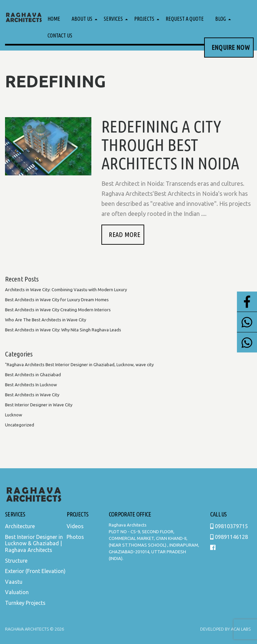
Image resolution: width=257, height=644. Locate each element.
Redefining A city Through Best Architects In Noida (170, 145)
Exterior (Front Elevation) (35, 571)
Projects (144, 19)
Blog (221, 19)
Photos (75, 537)
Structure (16, 561)
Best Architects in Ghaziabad (33, 375)
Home (54, 19)
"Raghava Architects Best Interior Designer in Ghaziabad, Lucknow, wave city (79, 365)
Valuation (17, 592)
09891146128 (229, 537)
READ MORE (124, 234)
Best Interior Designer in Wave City (39, 405)
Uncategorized (20, 425)
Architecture (20, 526)
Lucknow (14, 415)
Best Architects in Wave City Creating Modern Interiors (58, 310)
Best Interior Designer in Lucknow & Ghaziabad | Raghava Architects (34, 543)
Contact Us (60, 35)
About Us (82, 19)
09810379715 (229, 526)
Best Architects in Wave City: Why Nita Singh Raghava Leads (63, 330)
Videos (75, 526)
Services (113, 19)
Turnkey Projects (25, 603)
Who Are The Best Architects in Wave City (46, 320)
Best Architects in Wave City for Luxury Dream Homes (57, 300)
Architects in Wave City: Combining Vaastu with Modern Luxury (66, 290)
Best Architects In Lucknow (31, 385)
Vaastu (14, 582)
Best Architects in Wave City (32, 395)
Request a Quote (185, 19)
